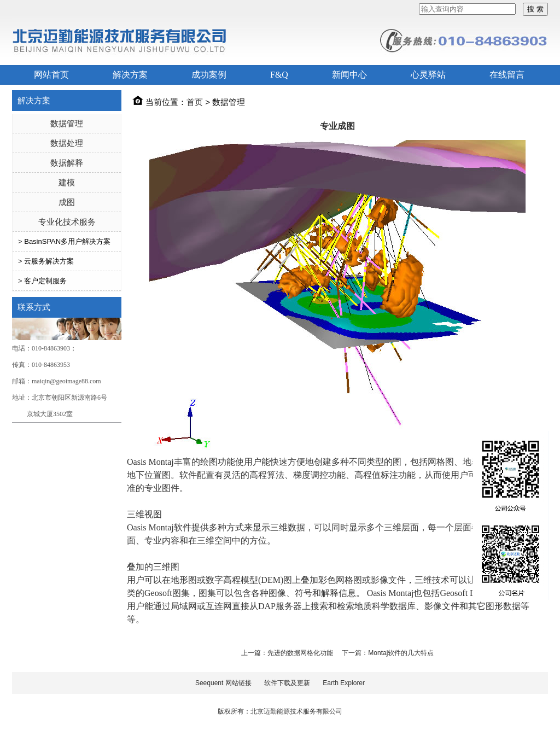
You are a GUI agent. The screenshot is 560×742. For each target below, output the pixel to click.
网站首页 (51, 75)
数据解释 (67, 163)
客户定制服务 (45, 281)
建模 (67, 182)
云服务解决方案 (49, 261)
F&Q (279, 75)
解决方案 (130, 75)
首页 (195, 102)
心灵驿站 (428, 75)
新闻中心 (349, 75)
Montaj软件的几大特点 (401, 653)
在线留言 (507, 75)
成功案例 (209, 75)
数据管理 (67, 123)
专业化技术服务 (67, 222)
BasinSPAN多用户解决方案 (67, 241)
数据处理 (67, 143)
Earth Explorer (344, 683)
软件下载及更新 (287, 683)
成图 (67, 202)
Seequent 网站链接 (223, 683)
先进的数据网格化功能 (301, 653)
